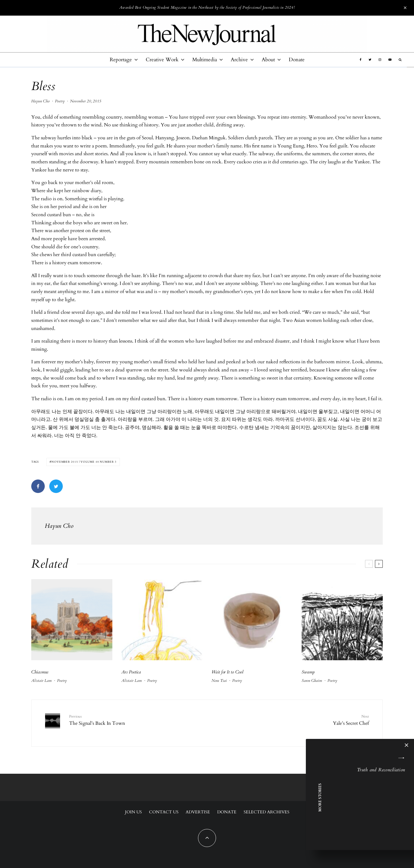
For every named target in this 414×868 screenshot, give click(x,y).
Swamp (308, 672)
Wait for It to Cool (227, 672)
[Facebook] (361, 60)
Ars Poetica (131, 672)
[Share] (38, 486)
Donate (297, 60)
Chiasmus (40, 672)
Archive (239, 60)
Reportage (121, 60)
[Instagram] (380, 60)
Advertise (198, 812)
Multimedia (205, 60)
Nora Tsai (219, 681)
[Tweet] (56, 486)
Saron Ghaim (312, 681)
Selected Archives (266, 812)
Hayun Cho (40, 101)
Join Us (133, 812)
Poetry (60, 101)
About (268, 60)
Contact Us (164, 812)
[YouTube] (390, 60)
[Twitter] (370, 60)
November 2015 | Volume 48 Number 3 (84, 462)
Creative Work (162, 60)
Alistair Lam (41, 681)
